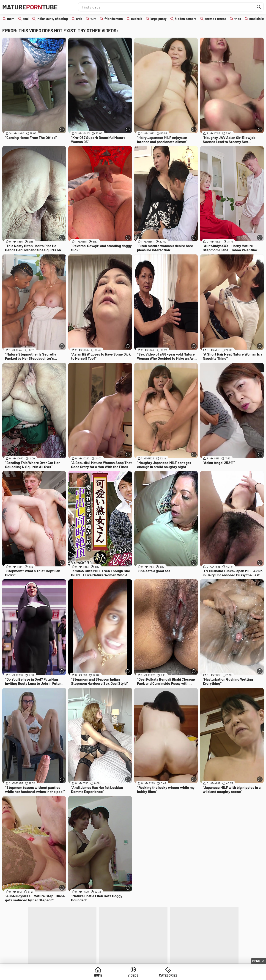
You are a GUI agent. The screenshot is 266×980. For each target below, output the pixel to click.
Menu (256, 961)
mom (11, 19)
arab (79, 19)
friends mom (114, 19)
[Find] (259, 7)
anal (26, 19)
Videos (133, 975)
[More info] (62, 129)
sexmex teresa (215, 19)
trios (238, 19)
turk (93, 19)
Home (98, 975)
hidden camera (186, 19)
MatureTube (30, 7)
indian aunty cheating (52, 19)
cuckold (137, 19)
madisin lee (258, 19)
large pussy (159, 19)
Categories (168, 975)
